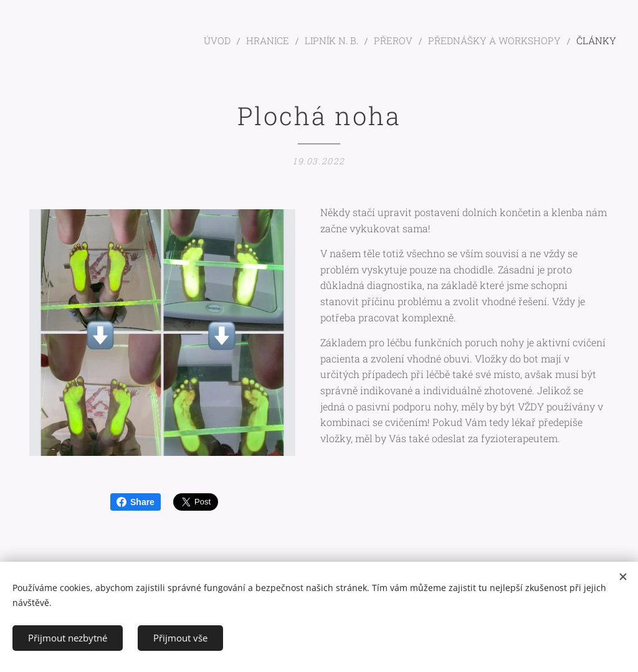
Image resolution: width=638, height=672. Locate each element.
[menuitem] (251, 40)
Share (136, 502)
